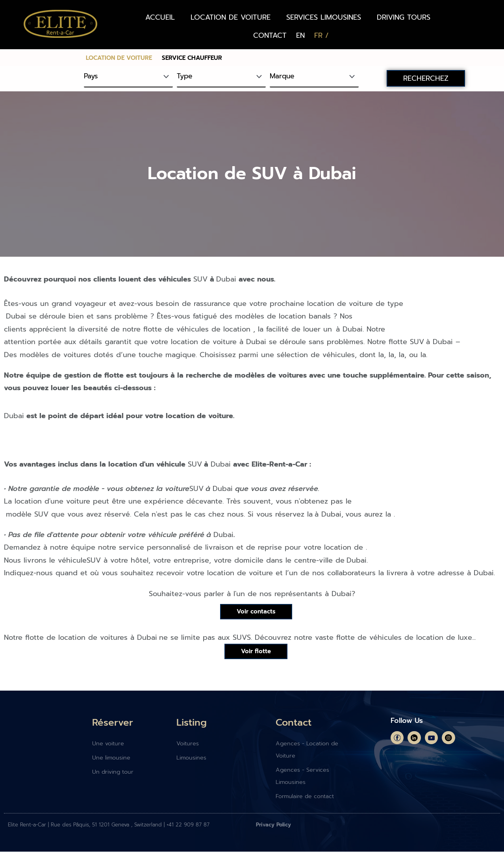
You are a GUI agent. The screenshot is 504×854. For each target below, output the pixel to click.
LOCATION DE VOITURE (231, 17)
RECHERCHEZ (426, 78)
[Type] (221, 77)
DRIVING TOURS (404, 17)
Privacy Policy (273, 827)
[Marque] (314, 77)
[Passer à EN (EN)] (300, 35)
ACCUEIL (160, 17)
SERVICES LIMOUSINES (324, 17)
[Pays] (128, 77)
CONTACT (270, 35)
